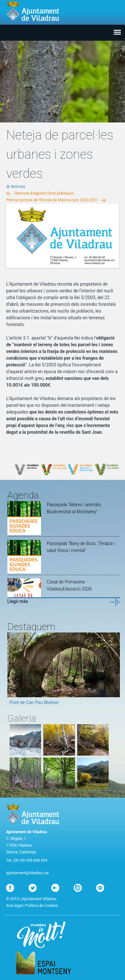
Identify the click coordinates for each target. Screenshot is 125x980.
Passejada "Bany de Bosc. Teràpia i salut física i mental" (81, 547)
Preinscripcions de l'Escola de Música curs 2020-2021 (52, 200)
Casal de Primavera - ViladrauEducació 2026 (69, 585)
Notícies (18, 187)
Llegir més (18, 601)
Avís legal (14, 906)
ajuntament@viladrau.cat (27, 873)
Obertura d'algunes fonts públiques (44, 193)
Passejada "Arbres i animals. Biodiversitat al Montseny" (74, 508)
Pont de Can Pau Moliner (34, 702)
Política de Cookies (42, 906)
